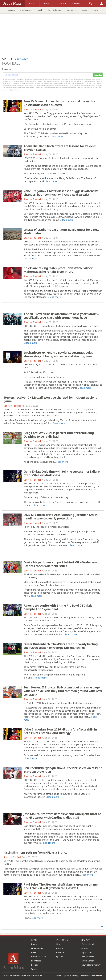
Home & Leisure (54, 10)
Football (37, 109)
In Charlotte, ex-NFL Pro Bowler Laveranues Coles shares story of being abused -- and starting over (58, 354)
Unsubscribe (97, 976)
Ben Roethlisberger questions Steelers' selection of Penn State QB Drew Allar (63, 770)
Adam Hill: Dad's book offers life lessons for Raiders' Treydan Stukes (60, 148)
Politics (84, 10)
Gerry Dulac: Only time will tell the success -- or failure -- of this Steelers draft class (63, 473)
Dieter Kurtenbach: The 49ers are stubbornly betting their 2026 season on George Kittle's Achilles (61, 646)
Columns (60, 952)
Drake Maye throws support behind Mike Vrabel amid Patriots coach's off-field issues (61, 564)
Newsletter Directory (91, 965)
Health (40, 10)
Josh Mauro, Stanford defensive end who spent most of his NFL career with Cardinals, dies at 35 (62, 816)
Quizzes (60, 957)
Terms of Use (84, 976)
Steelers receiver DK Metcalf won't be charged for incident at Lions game (50, 399)
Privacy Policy (71, 976)
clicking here (16, 90)
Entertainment (26, 10)
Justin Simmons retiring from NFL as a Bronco (35, 852)
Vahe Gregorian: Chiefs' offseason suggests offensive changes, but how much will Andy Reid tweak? (61, 193)
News (59, 944)
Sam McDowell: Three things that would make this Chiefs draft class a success (59, 103)
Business (12, 10)
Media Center (88, 961)
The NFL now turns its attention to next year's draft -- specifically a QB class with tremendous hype (61, 316)
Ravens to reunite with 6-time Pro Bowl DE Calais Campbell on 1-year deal (58, 607)
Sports (95, 10)
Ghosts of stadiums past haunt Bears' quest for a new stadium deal (61, 231)
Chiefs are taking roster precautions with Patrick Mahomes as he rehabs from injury (58, 270)
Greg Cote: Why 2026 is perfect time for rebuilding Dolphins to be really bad (59, 435)
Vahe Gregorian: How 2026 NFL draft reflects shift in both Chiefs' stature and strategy (60, 731)
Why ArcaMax (88, 957)
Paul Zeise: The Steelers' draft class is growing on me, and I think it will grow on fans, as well (61, 886)
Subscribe (98, 75)
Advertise (60, 976)
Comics (60, 948)
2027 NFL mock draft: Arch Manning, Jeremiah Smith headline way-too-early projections (61, 516)
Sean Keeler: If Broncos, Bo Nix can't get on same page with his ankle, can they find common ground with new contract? (63, 691)
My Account (87, 952)
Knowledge (71, 10)
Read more (57, 136)
